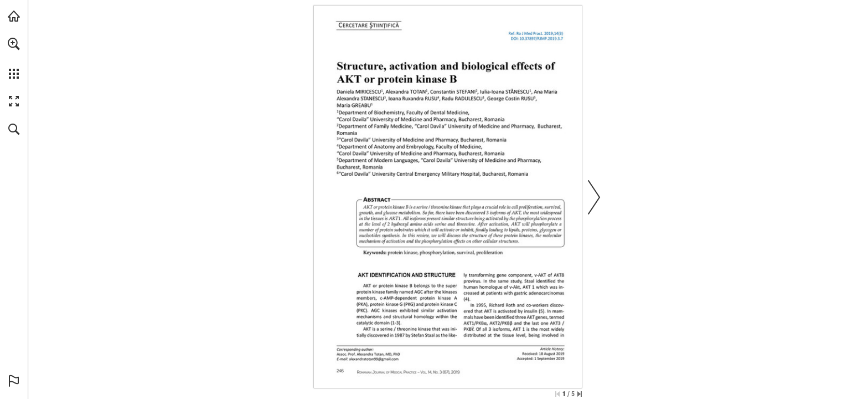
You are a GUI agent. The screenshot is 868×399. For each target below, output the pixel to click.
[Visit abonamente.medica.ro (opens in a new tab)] (14, 16)
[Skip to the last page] (580, 394)
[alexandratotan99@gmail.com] (374, 359)
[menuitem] (14, 58)
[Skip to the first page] (557, 394)
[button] (14, 44)
